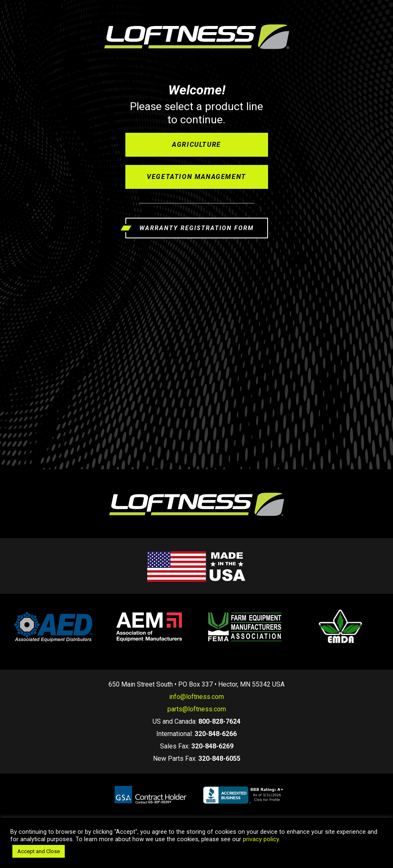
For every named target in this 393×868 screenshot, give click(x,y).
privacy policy (261, 839)
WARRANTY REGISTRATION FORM (196, 228)
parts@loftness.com (197, 709)
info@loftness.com (196, 697)
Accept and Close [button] (39, 851)
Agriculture (196, 145)
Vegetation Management (196, 177)
